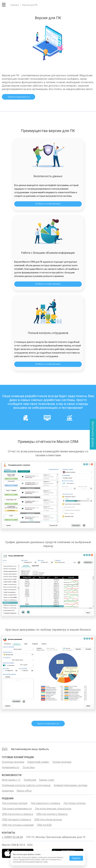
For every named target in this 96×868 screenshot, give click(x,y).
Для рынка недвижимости (17, 809)
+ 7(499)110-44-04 (12, 837)
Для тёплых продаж (75, 803)
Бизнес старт (47, 780)
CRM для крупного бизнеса (17, 814)
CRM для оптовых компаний (18, 825)
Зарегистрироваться (19, 97)
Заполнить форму (93, 434)
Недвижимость (11, 767)
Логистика (29, 767)
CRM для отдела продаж (48, 820)
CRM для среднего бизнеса (52, 814)
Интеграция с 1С (11, 780)
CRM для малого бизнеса (16, 820)
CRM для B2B (44, 825)
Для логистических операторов (53, 809)
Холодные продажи (13, 762)
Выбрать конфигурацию (48, 204)
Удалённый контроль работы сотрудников (26, 785)
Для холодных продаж (15, 803)
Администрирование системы (71, 785)
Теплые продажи (62, 762)
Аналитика (8, 791)
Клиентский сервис (38, 762)
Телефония (30, 780)
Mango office (24, 791)
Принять (76, 858)
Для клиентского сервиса (45, 803)
